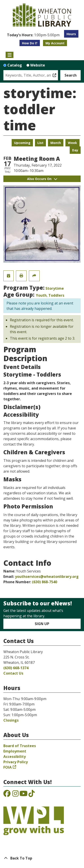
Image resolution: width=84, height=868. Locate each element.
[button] (33, 35)
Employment (15, 751)
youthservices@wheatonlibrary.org (47, 577)
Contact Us (13, 673)
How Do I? (30, 43)
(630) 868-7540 (45, 582)
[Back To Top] (42, 858)
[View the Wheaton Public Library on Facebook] (7, 795)
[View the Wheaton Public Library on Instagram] (15, 795)
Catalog (15, 65)
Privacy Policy (16, 762)
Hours (71, 34)
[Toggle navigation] (10, 55)
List (40, 143)
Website (38, 65)
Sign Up (42, 624)
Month (56, 143)
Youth (41, 295)
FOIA (8, 767)
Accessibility (15, 757)
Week (72, 143)
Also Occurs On (42, 179)
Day (75, 150)
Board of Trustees (20, 746)
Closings (11, 720)
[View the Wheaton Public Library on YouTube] (24, 795)
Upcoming (22, 143)
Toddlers (56, 295)
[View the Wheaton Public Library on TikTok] (32, 795)
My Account (55, 43)
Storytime (55, 288)
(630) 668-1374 (16, 668)
